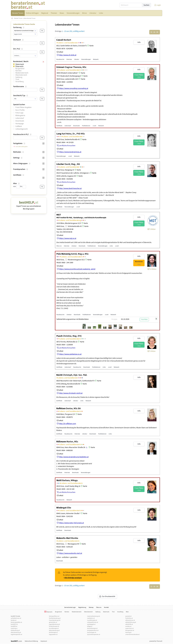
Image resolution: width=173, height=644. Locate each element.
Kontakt (106, 607)
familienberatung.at (55, 618)
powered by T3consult (156, 641)
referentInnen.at (130, 620)
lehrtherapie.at (53, 632)
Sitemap (91, 607)
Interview (69, 59)
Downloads (20, 121)
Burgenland (20, 69)
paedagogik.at (91, 624)
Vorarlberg (19, 82)
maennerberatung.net (94, 616)
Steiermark (20, 64)
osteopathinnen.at (93, 622)
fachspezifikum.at (54, 616)
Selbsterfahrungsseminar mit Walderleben (73, 319)
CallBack (19, 126)
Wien (127, 612)
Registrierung (82, 607)
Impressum (44, 641)
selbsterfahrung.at (131, 622)
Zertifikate (59, 126)
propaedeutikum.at (93, 630)
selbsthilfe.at (129, 624)
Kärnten (18, 71)
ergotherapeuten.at (16, 634)
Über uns (59, 246)
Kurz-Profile (20, 110)
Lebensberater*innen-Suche (24, 24)
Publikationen (86, 126)
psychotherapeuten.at (94, 634)
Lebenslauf (20, 118)
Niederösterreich (22, 73)
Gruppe (114, 319)
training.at (128, 632)
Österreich (19, 66)
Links (111, 246)
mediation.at (91, 618)
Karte (90, 46)
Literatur (77, 59)
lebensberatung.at (54, 630)
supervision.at (129, 628)
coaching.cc (14, 628)
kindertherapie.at (54, 626)
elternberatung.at (16, 632)
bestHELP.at (14, 624)
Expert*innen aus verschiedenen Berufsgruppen (29, 206)
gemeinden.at (53, 622)
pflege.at (90, 626)
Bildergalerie (20, 115)
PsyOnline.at (129, 618)
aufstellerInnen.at (16, 618)
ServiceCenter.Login (70, 607)
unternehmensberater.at (132, 634)
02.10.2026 (125, 319)
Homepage (20, 124)
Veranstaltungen (86, 59)
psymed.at (128, 616)
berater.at (14, 620)
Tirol (17, 79)
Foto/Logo (19, 113)
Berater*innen (18, 18)
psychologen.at (92, 632)
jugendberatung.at (54, 624)
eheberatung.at (15, 630)
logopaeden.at (53, 634)
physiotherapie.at (92, 628)
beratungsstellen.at (16, 622)
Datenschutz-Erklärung (31, 641)
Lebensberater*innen (29, 18)
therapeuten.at (130, 630)
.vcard (94, 126)
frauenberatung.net (55, 620)
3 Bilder (151, 229)
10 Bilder (152, 269)
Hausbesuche (60, 59)
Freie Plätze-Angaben (23, 107)
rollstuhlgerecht (22, 129)
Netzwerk (96, 59)
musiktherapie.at (92, 620)
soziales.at (128, 626)
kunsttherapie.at (54, 628)
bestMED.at (14, 626)
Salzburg (19, 77)
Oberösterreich (21, 75)
